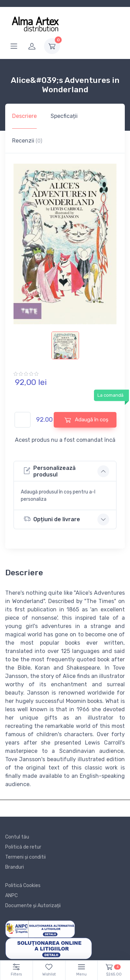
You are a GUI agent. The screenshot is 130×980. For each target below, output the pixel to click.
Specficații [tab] (64, 116)
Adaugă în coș (86, 420)
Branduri (15, 867)
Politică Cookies (23, 886)
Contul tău (17, 837)
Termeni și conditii (25, 857)
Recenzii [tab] (27, 141)
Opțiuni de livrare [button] (52, 519)
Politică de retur (23, 847)
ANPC (11, 896)
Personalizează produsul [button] (50, 471)
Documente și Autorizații (33, 906)
